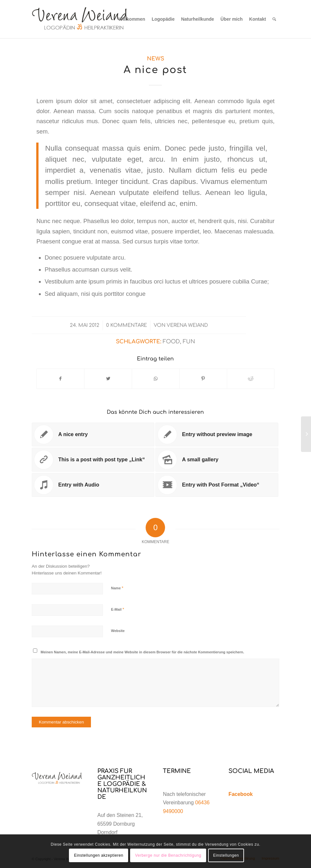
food (171, 342)
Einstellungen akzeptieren (99, 855)
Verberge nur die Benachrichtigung (168, 855)
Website (118, 631)
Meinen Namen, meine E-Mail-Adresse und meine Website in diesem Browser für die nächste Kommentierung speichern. (143, 652)
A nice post (155, 70)
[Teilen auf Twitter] (108, 379)
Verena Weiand (187, 325)
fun (189, 342)
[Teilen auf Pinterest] (203, 379)
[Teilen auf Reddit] (251, 379)
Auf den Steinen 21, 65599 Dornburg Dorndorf (120, 824)
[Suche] (274, 19)
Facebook (241, 794)
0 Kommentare (127, 325)
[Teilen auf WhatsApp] (156, 379)
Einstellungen (226, 855)
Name (117, 588)
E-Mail (118, 609)
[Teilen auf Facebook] (60, 379)
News (155, 59)
